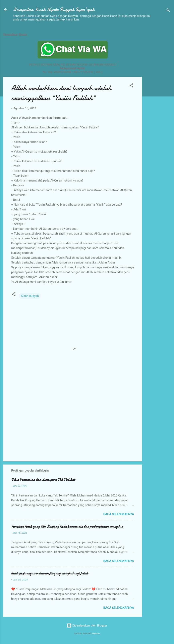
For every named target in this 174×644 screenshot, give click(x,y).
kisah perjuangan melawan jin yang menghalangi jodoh (50, 573)
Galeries (96, 633)
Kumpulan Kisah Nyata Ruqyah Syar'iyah (54, 10)
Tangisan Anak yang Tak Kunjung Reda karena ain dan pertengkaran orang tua (67, 527)
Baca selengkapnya (119, 514)
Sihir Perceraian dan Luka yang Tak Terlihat (43, 480)
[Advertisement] (158, 89)
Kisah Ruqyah (30, 296)
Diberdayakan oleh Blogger (87, 626)
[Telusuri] (168, 11)
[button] (131, 86)
